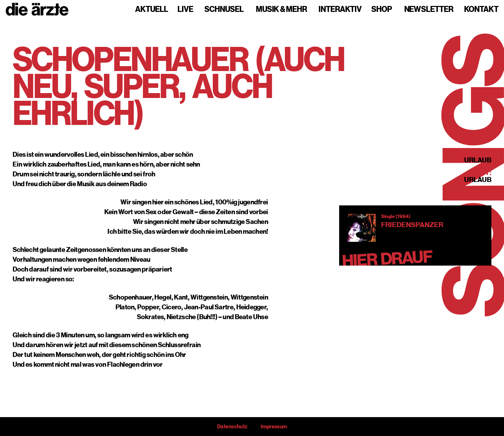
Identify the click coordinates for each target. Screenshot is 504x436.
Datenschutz (232, 427)
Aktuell (152, 9)
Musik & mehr (281, 9)
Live (185, 9)
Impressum (274, 427)
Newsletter (429, 9)
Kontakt (481, 9)
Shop (382, 9)
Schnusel (224, 9)
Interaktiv (340, 9)
